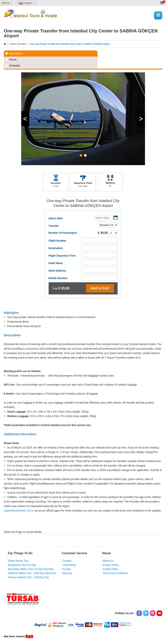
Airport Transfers (18, 44)
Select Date (56, 218)
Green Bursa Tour (18, 561)
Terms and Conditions (115, 573)
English (28, 3)
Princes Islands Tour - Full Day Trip (28, 577)
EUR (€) (6, 3)
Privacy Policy (111, 565)
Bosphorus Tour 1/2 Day (22, 565)
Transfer (54, 226)
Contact (67, 561)
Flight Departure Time (62, 256)
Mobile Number (58, 278)
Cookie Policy (111, 569)
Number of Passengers (63, 233)
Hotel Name (56, 263)
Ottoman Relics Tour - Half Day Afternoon (32, 573)
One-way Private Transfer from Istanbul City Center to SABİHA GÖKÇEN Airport (70, 44)
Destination (56, 248)
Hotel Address (57, 271)
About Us (108, 561)
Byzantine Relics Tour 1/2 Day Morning (31, 569)
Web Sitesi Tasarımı (14, 637)
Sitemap (67, 573)
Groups (67, 569)
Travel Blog (69, 565)
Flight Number (57, 241)
